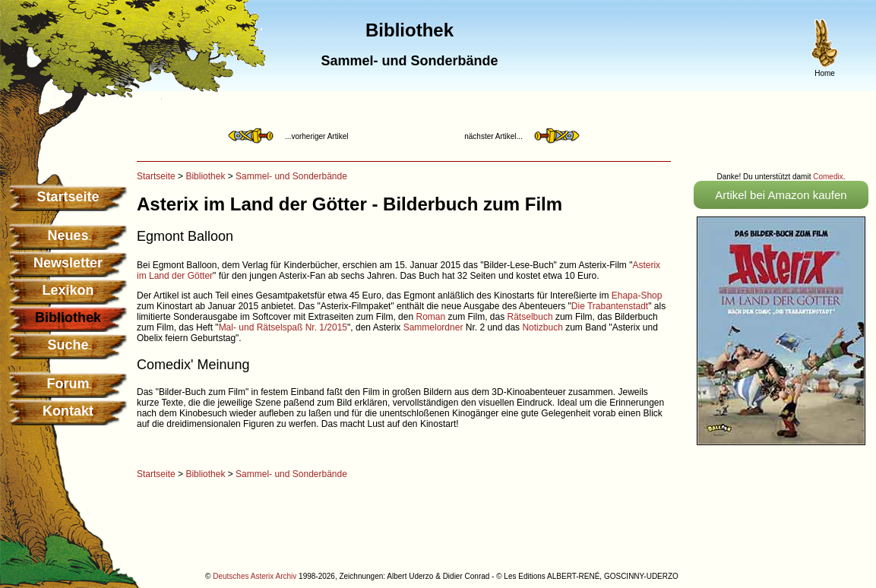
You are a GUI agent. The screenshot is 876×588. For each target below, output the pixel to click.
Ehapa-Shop (637, 296)
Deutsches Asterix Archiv (255, 576)
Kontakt (68, 411)
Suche (68, 345)
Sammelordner (433, 327)
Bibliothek (205, 176)
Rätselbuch (530, 317)
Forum (68, 384)
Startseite (68, 197)
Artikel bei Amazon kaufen (781, 195)
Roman (430, 317)
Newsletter (68, 263)
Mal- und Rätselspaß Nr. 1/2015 (283, 327)
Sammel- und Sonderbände (291, 176)
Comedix (828, 177)
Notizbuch (542, 327)
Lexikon (68, 290)
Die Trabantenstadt (610, 306)
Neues (68, 236)
